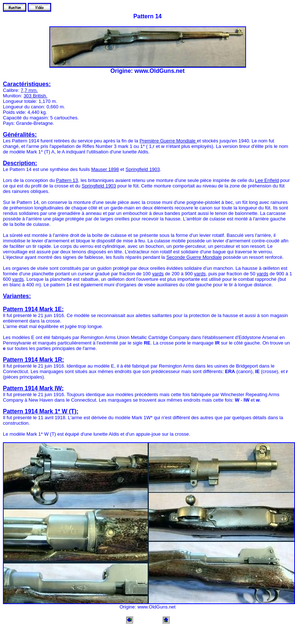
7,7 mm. (29, 90)
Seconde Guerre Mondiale (194, 257)
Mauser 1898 (105, 169)
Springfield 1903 (143, 169)
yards (158, 274)
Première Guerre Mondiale (168, 141)
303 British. (35, 96)
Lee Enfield (267, 180)
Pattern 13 (67, 180)
